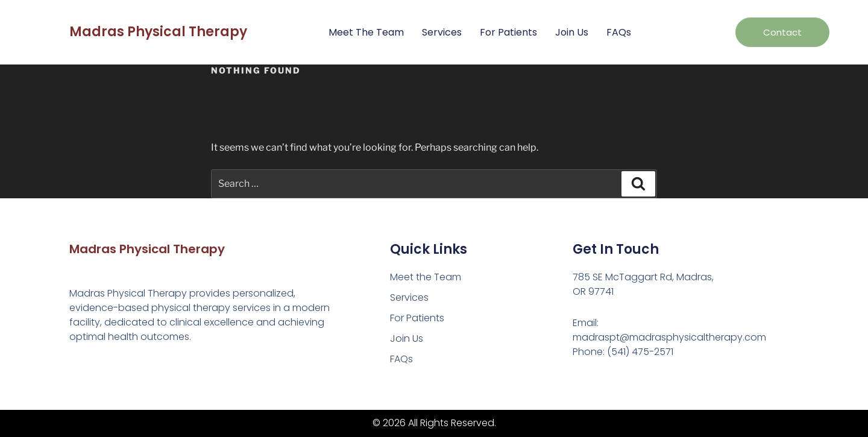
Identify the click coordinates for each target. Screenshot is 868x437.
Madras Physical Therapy (158, 32)
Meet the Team (366, 32)
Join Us (572, 32)
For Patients (508, 32)
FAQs (619, 32)
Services (442, 32)
